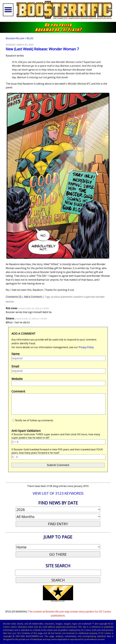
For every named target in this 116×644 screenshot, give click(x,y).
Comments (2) (14, 297)
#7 (79, 84)
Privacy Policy (86, 347)
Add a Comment (33, 297)
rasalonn (78, 297)
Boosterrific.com (15, 38)
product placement (62, 297)
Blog (30, 38)
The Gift (41, 276)
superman (90, 297)
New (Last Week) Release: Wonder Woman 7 (42, 49)
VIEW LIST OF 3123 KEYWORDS (58, 493)
